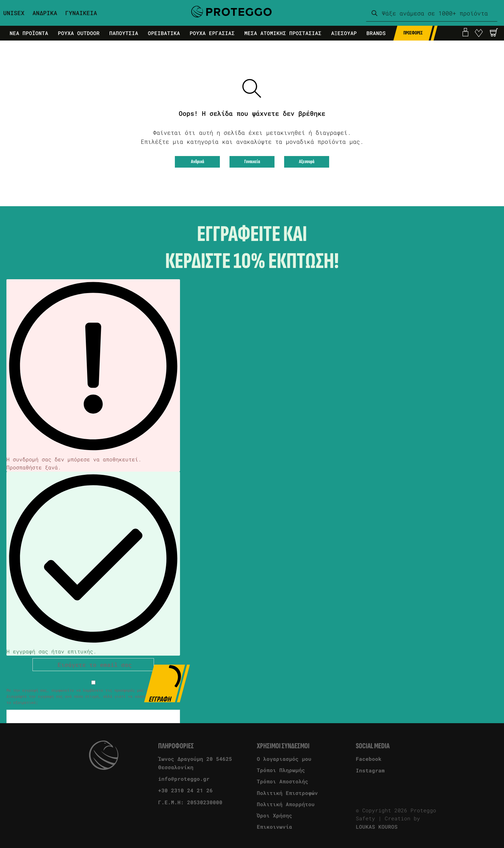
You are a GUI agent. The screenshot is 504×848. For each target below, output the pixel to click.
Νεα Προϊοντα (29, 33)
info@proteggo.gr (184, 779)
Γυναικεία (252, 162)
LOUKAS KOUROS (377, 827)
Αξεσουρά (307, 162)
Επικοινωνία (274, 827)
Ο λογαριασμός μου (284, 759)
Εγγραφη (166, 683)
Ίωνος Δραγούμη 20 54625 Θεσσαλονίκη (195, 763)
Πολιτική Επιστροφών (287, 793)
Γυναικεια (81, 13)
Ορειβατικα (164, 33)
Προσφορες (413, 33)
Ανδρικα (45, 13)
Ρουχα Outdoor (79, 33)
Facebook (369, 759)
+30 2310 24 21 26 (185, 790)
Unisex (14, 13)
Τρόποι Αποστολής (283, 781)
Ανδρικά (198, 162)
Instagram (370, 770)
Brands (376, 33)
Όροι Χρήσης (274, 815)
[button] (494, 32)
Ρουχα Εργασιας (212, 33)
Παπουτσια (124, 33)
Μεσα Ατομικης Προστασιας (283, 33)
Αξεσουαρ (344, 33)
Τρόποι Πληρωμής (281, 770)
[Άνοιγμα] (494, 32)
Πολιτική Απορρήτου (286, 804)
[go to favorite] (479, 33)
